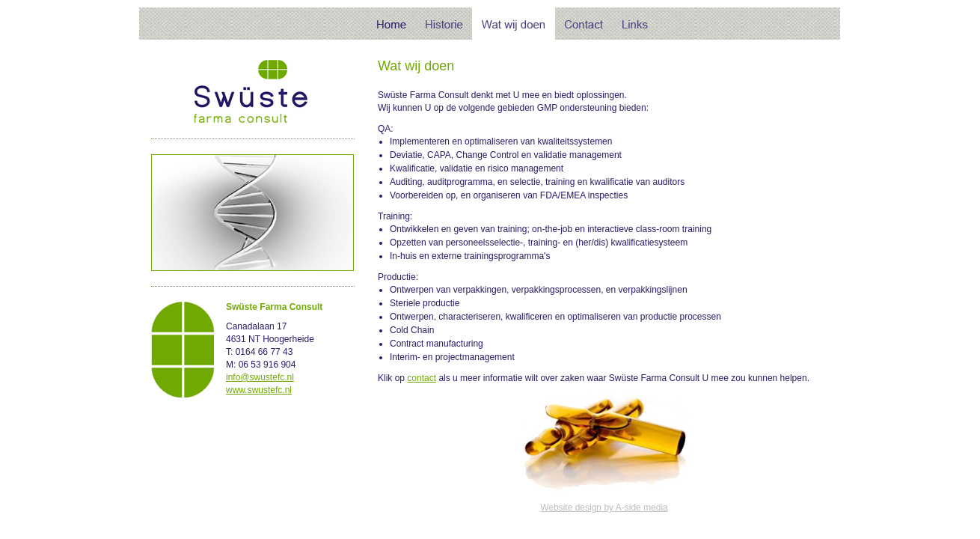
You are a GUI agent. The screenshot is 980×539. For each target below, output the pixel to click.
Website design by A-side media (604, 508)
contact (422, 378)
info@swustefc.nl (260, 377)
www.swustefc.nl (259, 390)
